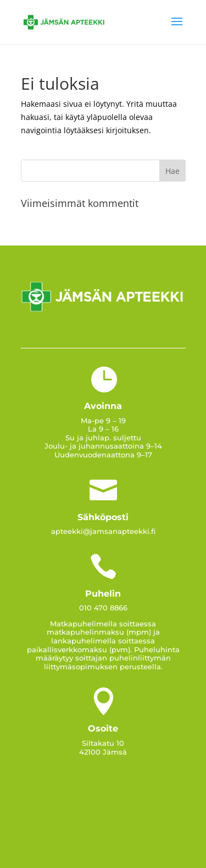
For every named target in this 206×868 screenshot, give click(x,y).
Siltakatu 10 (103, 743)
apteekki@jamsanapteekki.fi (103, 531)
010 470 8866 (103, 608)
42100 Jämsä (103, 752)
